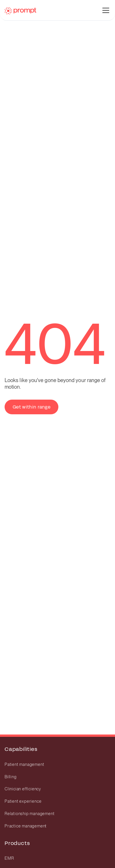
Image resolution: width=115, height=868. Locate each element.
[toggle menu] (106, 10)
